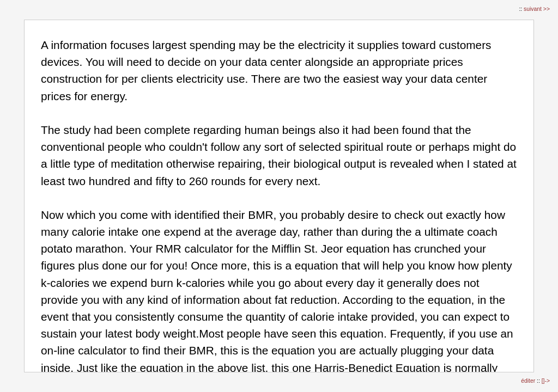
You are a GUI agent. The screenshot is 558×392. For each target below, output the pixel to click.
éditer (529, 381)
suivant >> (537, 9)
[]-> (546, 381)
